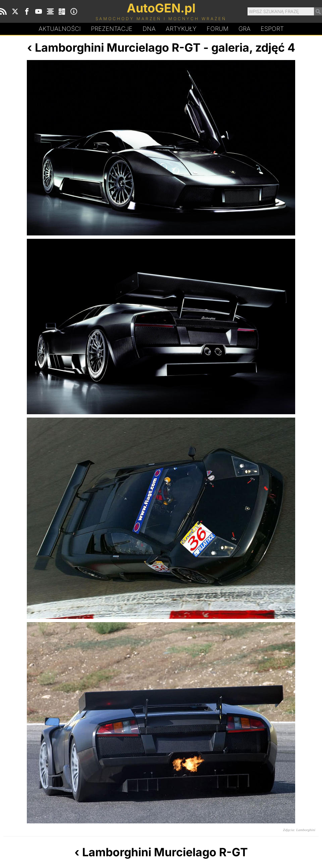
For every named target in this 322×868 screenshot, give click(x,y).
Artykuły (181, 29)
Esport (272, 29)
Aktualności (60, 29)
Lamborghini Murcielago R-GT (118, 47)
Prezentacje (112, 29)
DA (149, 29)
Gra (245, 29)
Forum (218, 29)
